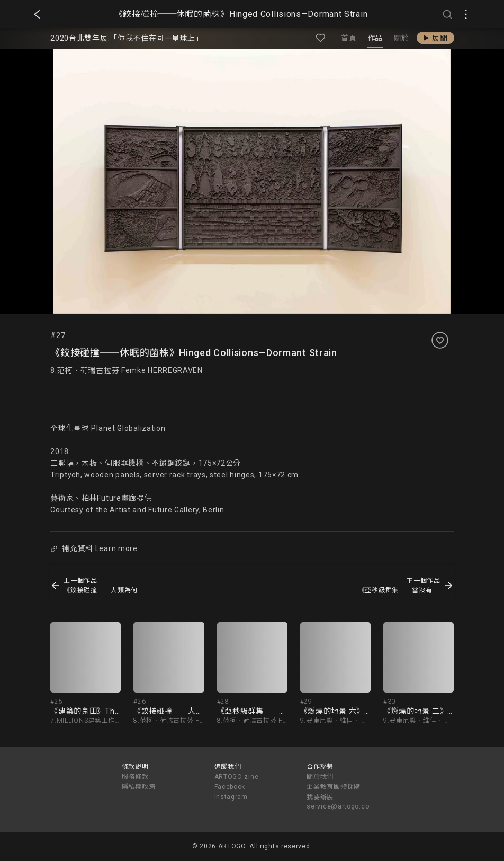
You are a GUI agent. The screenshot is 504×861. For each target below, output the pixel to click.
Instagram (231, 797)
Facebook (230, 787)
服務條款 (135, 777)
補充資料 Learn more (94, 548)
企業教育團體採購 (334, 787)
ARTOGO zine (237, 777)
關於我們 (320, 777)
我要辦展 (320, 797)
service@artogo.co (338, 806)
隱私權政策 (139, 787)
